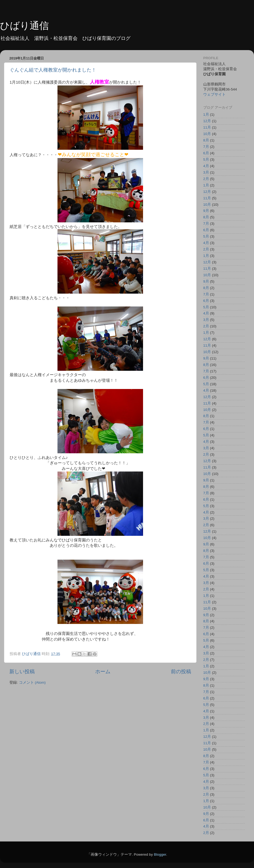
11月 (207, 127)
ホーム (103, 671)
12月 (207, 121)
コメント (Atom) (32, 682)
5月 (206, 160)
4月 (206, 166)
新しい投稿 (22, 671)
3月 (206, 172)
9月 (206, 211)
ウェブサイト (214, 94)
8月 (206, 140)
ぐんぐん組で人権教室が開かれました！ (53, 70)
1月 (206, 115)
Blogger (160, 854)
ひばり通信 (24, 26)
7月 (206, 147)
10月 (207, 134)
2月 (206, 179)
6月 (206, 153)
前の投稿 (181, 671)
